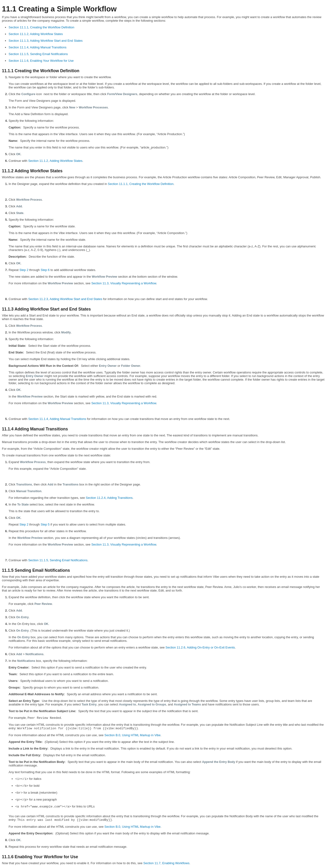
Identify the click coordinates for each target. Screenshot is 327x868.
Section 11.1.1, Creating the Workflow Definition (41, 27)
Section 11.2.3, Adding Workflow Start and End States (65, 299)
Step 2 (24, 270)
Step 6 (45, 270)
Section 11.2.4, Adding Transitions (109, 498)
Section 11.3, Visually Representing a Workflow (124, 283)
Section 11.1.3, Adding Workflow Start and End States (46, 41)
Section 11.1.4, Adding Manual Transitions (38, 47)
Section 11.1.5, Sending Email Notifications (38, 54)
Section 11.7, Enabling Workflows (166, 863)
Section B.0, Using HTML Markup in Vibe (133, 735)
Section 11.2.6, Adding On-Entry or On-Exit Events (200, 647)
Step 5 (45, 524)
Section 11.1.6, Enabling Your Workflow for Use (41, 61)
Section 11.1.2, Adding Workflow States (36, 34)
